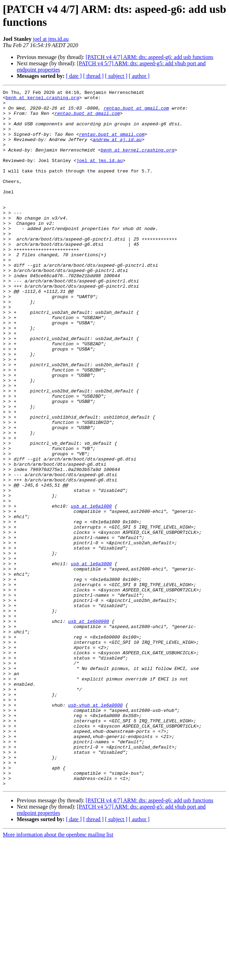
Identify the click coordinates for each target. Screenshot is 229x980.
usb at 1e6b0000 (88, 728)
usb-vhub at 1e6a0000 (95, 828)
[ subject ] (116, 76)
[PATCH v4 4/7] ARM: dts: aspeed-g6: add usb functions (149, 57)
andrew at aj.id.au (117, 150)
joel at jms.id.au (51, 39)
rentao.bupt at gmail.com (136, 112)
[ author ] (139, 76)
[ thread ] (93, 76)
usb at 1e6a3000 (91, 659)
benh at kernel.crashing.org (42, 100)
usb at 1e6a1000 (91, 590)
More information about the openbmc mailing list (58, 974)
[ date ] (74, 76)
